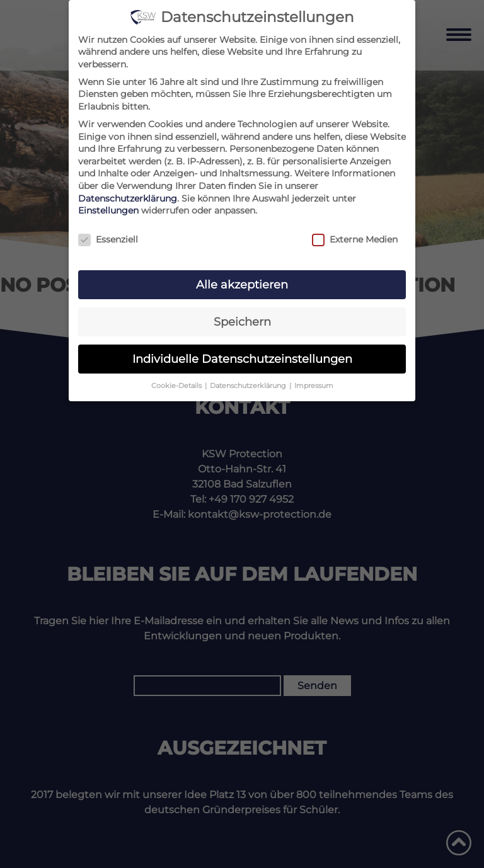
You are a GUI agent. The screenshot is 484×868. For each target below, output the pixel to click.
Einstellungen (108, 210)
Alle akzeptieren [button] (242, 284)
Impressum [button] (314, 386)
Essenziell (108, 240)
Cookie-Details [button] (177, 386)
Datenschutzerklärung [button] (249, 386)
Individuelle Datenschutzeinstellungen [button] (242, 359)
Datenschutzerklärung (128, 198)
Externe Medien (355, 240)
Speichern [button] (242, 322)
